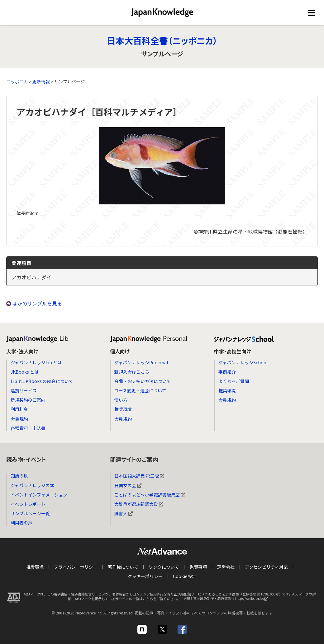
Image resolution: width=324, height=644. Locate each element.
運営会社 (226, 567)
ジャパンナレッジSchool (243, 362)
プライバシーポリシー (76, 567)
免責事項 (198, 567)
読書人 (124, 513)
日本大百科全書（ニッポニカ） (162, 40)
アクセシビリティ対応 (266, 567)
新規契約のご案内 (28, 400)
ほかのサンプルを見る (37, 303)
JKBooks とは (25, 372)
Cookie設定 (185, 576)
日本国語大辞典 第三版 (139, 476)
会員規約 (19, 419)
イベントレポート (28, 504)
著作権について (123, 567)
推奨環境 (123, 409)
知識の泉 (19, 476)
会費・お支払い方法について (143, 381)
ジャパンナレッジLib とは (36, 362)
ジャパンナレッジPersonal (141, 362)
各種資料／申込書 (28, 428)
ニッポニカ (17, 82)
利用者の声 (21, 523)
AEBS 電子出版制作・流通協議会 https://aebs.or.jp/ (227, 600)
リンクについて (164, 567)
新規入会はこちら (132, 372)
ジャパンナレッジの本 (32, 485)
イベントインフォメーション (39, 495)
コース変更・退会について (140, 390)
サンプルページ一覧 (30, 513)
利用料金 (19, 409)
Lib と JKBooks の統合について (42, 381)
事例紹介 (227, 372)
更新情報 (41, 82)
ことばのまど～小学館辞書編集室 (150, 495)
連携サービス (24, 390)
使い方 (121, 400)
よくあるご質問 (234, 381)
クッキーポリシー (145, 576)
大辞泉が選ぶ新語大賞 (139, 504)
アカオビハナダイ (31, 277)
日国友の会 (128, 485)
